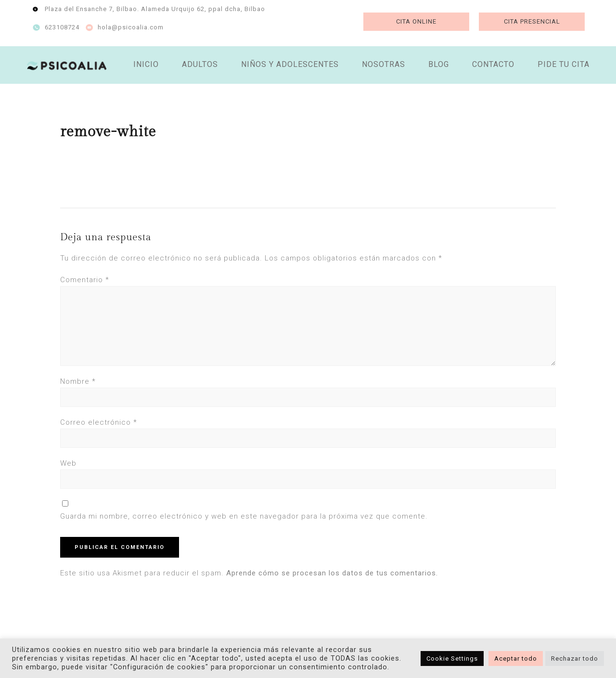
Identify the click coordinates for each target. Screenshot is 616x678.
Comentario (85, 280)
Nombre (78, 381)
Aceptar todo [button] (516, 658)
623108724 (62, 27)
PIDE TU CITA (564, 64)
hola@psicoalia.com (131, 27)
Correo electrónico (99, 422)
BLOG (439, 64)
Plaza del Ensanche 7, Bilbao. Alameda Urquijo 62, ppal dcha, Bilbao (155, 9)
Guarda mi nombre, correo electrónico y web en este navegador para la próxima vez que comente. (244, 516)
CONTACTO (493, 64)
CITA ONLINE (416, 21)
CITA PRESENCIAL (532, 21)
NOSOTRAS (384, 64)
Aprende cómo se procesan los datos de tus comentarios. (332, 573)
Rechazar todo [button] (575, 658)
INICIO (146, 64)
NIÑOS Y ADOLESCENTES (290, 64)
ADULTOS (200, 64)
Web (68, 463)
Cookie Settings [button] (452, 658)
